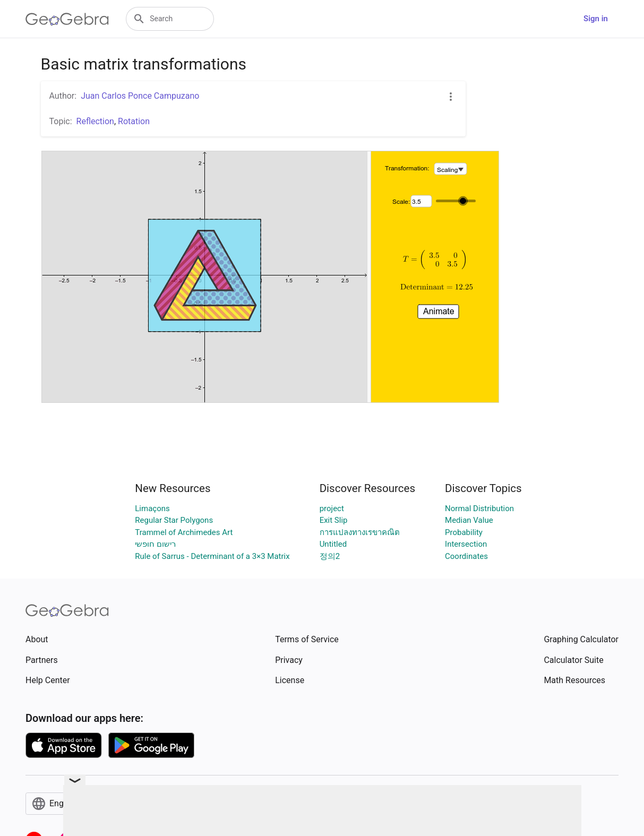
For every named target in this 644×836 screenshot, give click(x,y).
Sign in (596, 19)
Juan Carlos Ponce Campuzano (140, 96)
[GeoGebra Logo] (67, 19)
